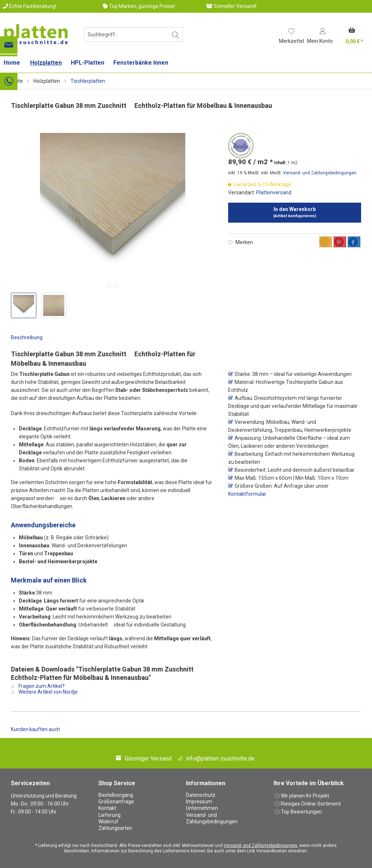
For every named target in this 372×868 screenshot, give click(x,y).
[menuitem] (127, 37)
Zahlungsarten (115, 828)
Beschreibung (27, 337)
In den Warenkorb (295, 212)
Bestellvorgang (116, 795)
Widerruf (108, 822)
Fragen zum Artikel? (38, 686)
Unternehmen (202, 808)
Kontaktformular (247, 494)
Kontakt (107, 808)
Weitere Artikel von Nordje (44, 692)
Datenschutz (201, 795)
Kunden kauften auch (35, 729)
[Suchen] (176, 35)
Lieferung (110, 815)
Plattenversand (274, 192)
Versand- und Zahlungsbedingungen (320, 173)
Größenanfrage (116, 802)
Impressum (199, 802)
